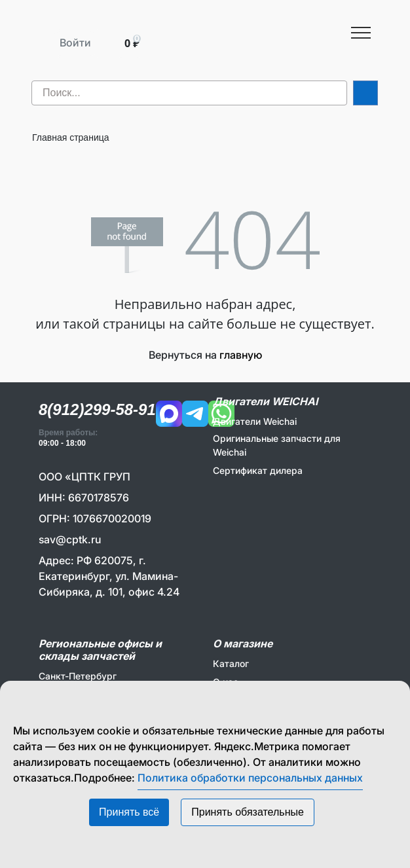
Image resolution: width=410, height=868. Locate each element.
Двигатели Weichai (255, 421)
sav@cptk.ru (70, 539)
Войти (75, 43)
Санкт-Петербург (78, 676)
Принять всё (129, 812)
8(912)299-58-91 (97, 409)
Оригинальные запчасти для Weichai (277, 445)
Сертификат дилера (258, 470)
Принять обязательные (248, 812)
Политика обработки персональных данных (250, 778)
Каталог (231, 663)
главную (241, 355)
